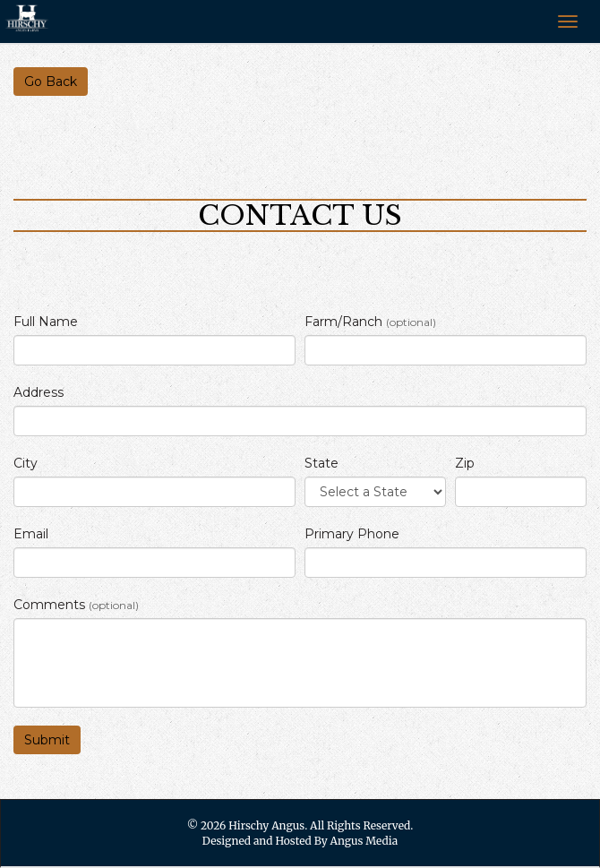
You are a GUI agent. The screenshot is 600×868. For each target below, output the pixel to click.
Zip (465, 463)
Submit (47, 740)
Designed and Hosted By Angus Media (300, 841)
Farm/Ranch (370, 322)
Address (39, 392)
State (321, 463)
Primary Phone (352, 534)
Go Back (51, 82)
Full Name (46, 322)
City (26, 463)
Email (31, 534)
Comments (76, 605)
